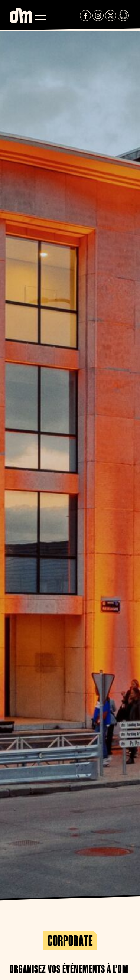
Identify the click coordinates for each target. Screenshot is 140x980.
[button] (40, 16)
